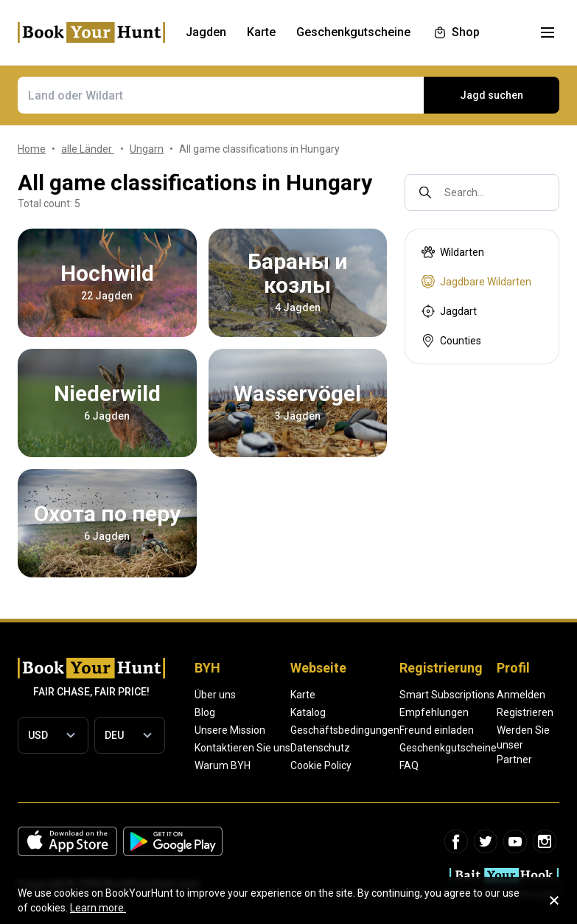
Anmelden (521, 695)
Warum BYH (223, 765)
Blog (205, 712)
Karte (303, 695)
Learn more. (98, 908)
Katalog (308, 712)
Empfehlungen (434, 712)
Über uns (215, 695)
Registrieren (525, 712)
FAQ (409, 765)
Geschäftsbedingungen (345, 730)
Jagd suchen (492, 95)
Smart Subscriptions (447, 695)
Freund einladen (437, 730)
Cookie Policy (321, 765)
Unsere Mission (230, 730)
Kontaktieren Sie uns (242, 748)
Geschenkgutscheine (448, 748)
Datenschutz (320, 748)
